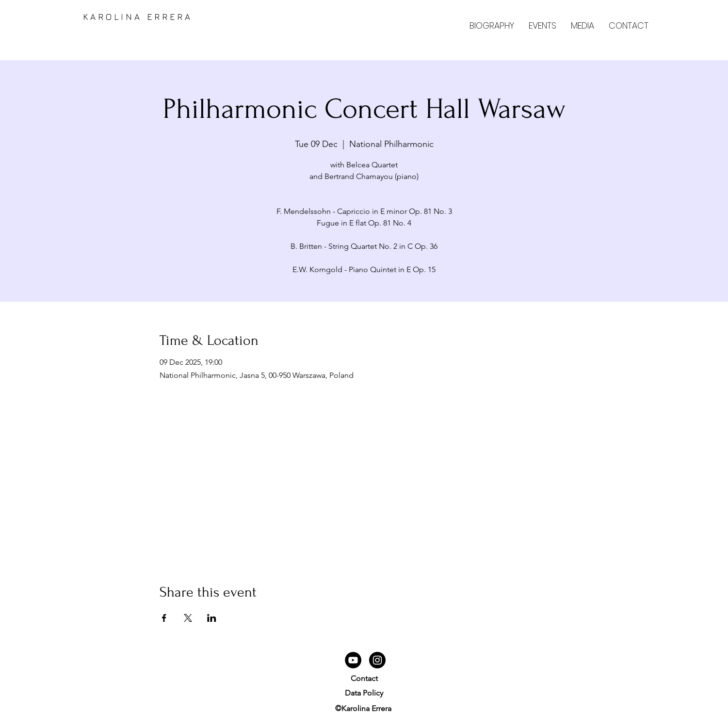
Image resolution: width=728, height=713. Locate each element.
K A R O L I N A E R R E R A (134, 17)
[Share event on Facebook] (164, 618)
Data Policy (364, 693)
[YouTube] (353, 660)
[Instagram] (377, 660)
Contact (364, 678)
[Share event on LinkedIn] (212, 618)
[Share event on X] (188, 618)
